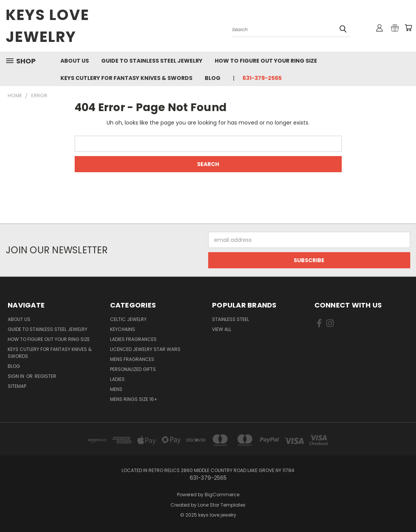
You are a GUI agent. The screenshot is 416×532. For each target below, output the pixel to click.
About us (75, 61)
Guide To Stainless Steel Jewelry (152, 61)
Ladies (117, 379)
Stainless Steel (231, 319)
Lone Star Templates (222, 505)
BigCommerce (222, 495)
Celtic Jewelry (128, 319)
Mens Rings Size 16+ (134, 399)
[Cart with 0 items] (408, 28)
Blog (213, 78)
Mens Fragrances (132, 359)
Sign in (17, 376)
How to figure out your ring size (266, 61)
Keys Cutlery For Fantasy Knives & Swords (126, 78)
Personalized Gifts (133, 369)
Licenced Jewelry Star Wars (145, 349)
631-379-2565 (262, 78)
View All (222, 329)
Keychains (123, 329)
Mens (116, 389)
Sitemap (17, 386)
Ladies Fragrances (133, 339)
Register (45, 376)
